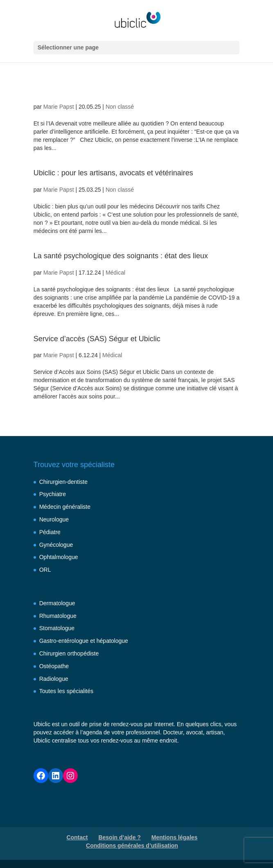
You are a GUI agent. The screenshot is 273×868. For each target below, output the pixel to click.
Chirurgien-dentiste (63, 482)
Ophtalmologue (59, 557)
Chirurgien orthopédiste (69, 653)
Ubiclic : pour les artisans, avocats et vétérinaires (113, 173)
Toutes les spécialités (66, 691)
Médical (115, 273)
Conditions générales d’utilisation (132, 846)
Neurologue (54, 519)
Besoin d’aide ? (119, 837)
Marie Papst (59, 107)
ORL (45, 570)
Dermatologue (57, 603)
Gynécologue (56, 545)
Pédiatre (50, 532)
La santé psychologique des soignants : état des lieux (121, 256)
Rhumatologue (58, 616)
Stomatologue (57, 628)
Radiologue (54, 679)
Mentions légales (175, 837)
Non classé (120, 107)
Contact (77, 837)
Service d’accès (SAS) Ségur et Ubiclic (97, 339)
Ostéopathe (54, 666)
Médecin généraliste (65, 507)
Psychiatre (53, 494)
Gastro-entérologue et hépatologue (84, 641)
